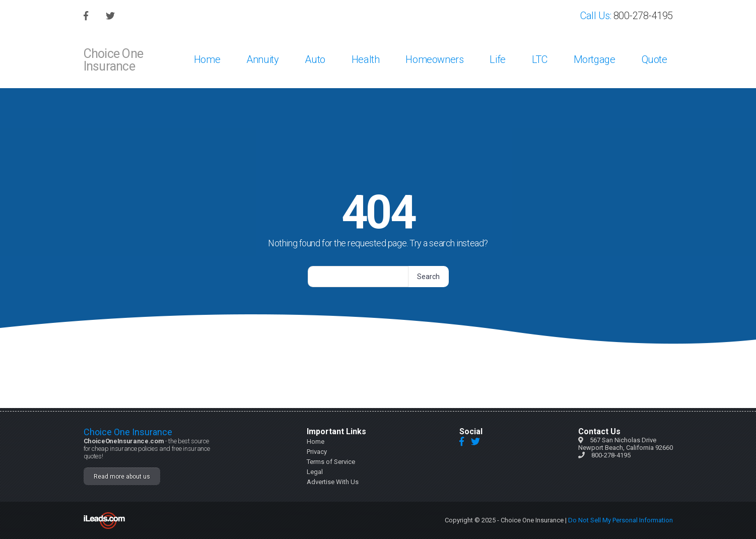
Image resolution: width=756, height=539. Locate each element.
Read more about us (122, 477)
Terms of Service (331, 462)
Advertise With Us (333, 482)
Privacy (317, 452)
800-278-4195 (611, 455)
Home (316, 442)
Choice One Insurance (128, 432)
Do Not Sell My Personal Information (621, 520)
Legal (315, 472)
